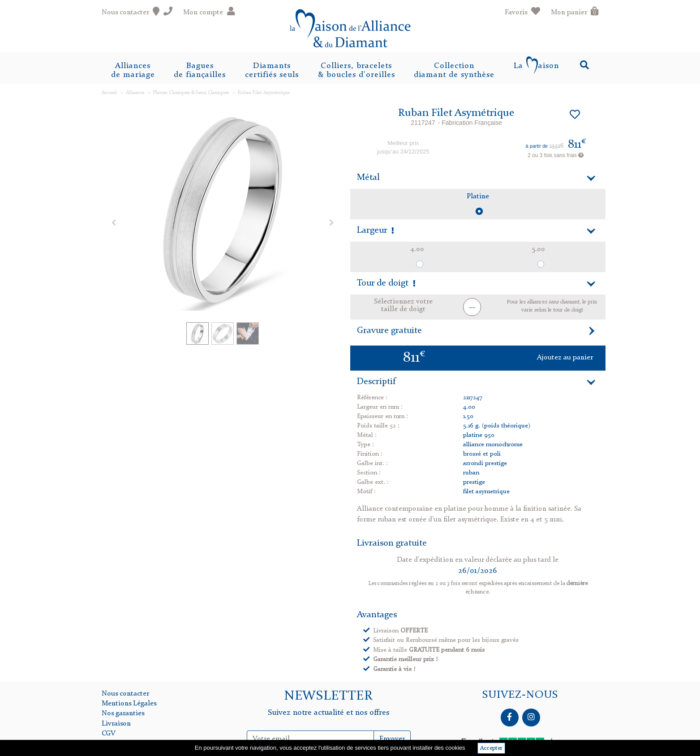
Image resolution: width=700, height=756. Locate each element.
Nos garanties (123, 713)
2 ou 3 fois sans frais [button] (556, 155)
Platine (478, 196)
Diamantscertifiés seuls (272, 70)
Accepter (491, 748)
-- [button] (472, 308)
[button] (114, 222)
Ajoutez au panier (565, 358)
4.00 (417, 249)
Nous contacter (125, 694)
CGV (109, 734)
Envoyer (392, 739)
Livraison (116, 724)
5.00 (538, 249)
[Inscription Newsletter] (310, 739)
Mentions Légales (129, 704)
